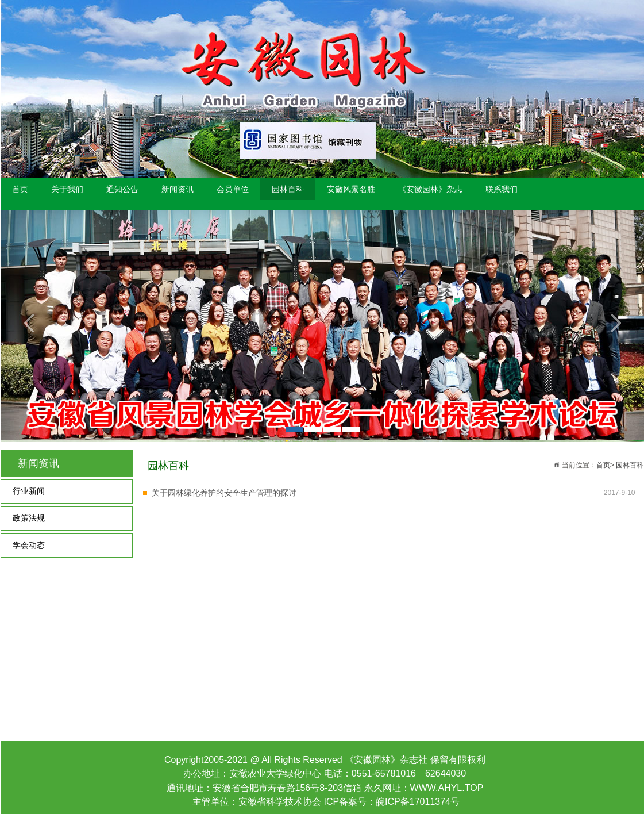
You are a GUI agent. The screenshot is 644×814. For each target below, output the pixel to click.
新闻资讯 (178, 189)
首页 (20, 189)
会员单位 (233, 189)
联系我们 (502, 189)
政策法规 (29, 518)
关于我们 (67, 189)
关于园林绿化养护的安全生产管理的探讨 (224, 493)
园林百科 (288, 189)
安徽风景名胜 (351, 189)
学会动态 (29, 545)
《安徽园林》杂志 (430, 189)
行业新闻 (29, 491)
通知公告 (122, 189)
